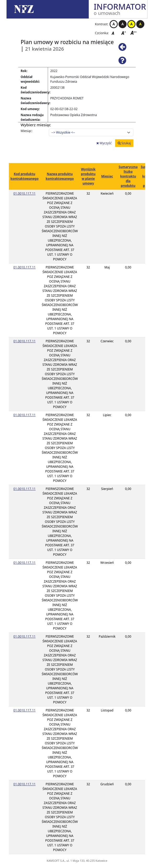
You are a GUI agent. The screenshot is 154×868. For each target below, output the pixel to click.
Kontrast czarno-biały (123, 24)
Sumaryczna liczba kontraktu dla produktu (128, 176)
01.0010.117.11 (24, 193)
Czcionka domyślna (114, 33)
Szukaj (124, 143)
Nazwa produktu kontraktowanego (60, 176)
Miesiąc (107, 176)
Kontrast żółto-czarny (131, 24)
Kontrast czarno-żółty (140, 24)
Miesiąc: (26, 131)
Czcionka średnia (124, 33)
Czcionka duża (134, 33)
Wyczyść (104, 143)
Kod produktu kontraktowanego (25, 176)
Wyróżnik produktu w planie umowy (88, 176)
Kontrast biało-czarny (114, 24)
